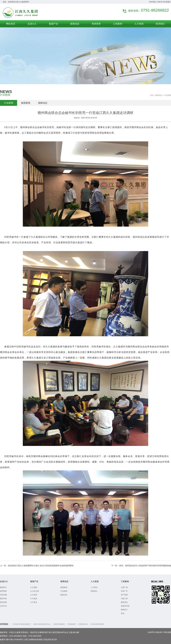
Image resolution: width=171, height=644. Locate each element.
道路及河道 (125, 606)
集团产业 (34, 581)
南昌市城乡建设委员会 (42, 624)
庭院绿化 (124, 602)
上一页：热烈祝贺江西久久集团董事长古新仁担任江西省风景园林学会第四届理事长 (37, 566)
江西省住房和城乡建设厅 (22, 624)
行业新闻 (9, 103)
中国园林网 (71, 624)
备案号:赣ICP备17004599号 (11, 640)
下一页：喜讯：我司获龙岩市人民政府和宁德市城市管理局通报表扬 (141, 566)
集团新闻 (26, 103)
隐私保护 (159, 632)
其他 (123, 613)
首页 (152, 95)
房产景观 (124, 595)
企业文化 (3, 606)
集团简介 (3, 587)
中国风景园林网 (59, 624)
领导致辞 (3, 591)
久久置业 (34, 602)
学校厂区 (124, 591)
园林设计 (124, 610)
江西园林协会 (83, 624)
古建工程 (124, 599)
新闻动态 (159, 95)
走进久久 (4, 581)
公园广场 (124, 587)
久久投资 (34, 595)
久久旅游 (34, 599)
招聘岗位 (94, 591)
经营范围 (3, 595)
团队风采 (3, 599)
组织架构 (3, 602)
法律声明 (151, 632)
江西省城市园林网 (97, 624)
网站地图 (168, 632)
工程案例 (125, 581)
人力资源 (95, 581)
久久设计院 (34, 591)
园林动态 (43, 103)
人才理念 (94, 587)
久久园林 (34, 587)
